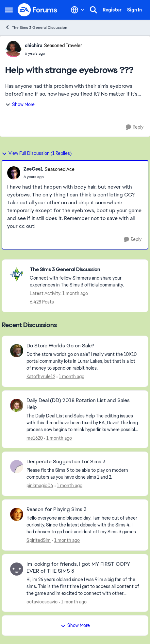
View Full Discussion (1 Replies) (37, 153)
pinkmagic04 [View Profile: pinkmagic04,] (40, 486)
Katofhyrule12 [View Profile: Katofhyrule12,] (41, 377)
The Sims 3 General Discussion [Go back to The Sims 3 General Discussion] (36, 27)
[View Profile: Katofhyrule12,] (17, 351)
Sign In (134, 10)
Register (112, 10)
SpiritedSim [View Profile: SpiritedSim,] (39, 540)
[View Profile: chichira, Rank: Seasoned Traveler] (13, 49)
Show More (20, 104)
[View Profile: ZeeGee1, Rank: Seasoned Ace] (14, 173)
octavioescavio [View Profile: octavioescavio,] (42, 601)
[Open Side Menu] (9, 10)
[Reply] (135, 127)
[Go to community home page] (38, 10)
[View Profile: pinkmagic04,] (17, 467)
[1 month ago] (70, 377)
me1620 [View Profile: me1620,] (35, 438)
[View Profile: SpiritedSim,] (17, 514)
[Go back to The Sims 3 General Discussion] (86, 270)
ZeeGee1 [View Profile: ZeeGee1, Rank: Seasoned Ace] (33, 169)
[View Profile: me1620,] (17, 405)
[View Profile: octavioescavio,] (17, 569)
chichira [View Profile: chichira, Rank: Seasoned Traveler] (34, 46)
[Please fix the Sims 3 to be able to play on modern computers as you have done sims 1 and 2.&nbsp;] (83, 474)
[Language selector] (78, 10)
